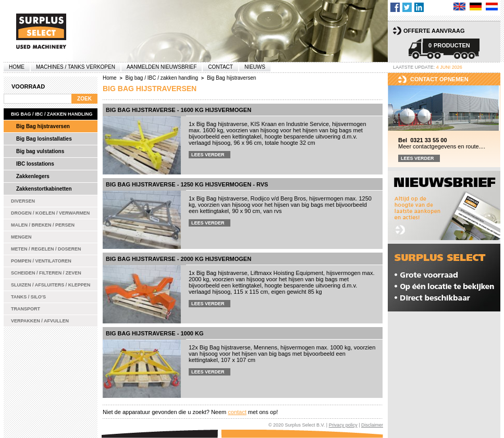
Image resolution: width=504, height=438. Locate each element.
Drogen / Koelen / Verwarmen (50, 213)
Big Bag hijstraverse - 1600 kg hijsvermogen (179, 110)
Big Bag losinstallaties (44, 139)
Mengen (21, 237)
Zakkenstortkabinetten (44, 189)
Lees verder (208, 155)
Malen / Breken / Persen (43, 225)
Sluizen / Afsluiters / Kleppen (51, 285)
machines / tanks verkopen (76, 67)
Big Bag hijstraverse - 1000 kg (155, 333)
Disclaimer (372, 425)
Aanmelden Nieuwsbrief (162, 67)
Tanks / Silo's (28, 297)
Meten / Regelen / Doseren (46, 249)
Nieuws (255, 67)
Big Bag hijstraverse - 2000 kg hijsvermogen (179, 259)
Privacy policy (343, 425)
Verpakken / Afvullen (40, 321)
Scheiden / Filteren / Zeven (46, 273)
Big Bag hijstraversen (43, 126)
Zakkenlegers (33, 176)
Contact (220, 67)
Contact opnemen (439, 79)
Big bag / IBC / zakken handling (52, 114)
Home (17, 67)
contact (237, 412)
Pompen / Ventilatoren (41, 261)
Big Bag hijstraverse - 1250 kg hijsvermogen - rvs (187, 184)
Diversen (23, 201)
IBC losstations (35, 164)
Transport (26, 309)
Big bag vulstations (40, 151)
